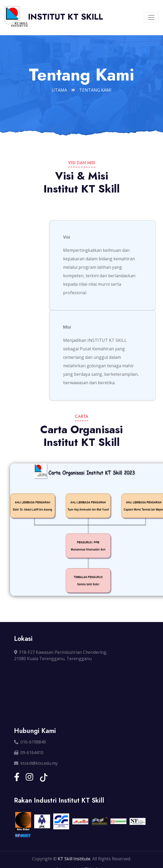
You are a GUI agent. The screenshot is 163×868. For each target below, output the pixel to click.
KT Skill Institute (74, 859)
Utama (59, 90)
